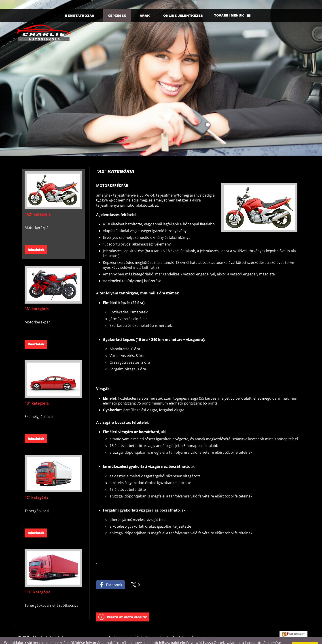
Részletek (36, 241)
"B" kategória (37, 394)
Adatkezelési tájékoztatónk (176, 639)
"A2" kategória (38, 205)
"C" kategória (37, 489)
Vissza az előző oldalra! (127, 608)
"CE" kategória (38, 583)
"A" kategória (37, 300)
